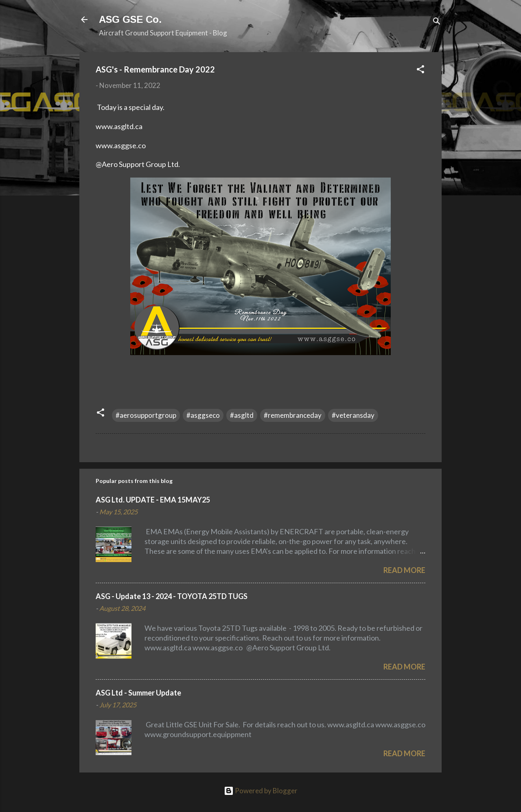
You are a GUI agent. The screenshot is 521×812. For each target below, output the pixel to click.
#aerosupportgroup (146, 415)
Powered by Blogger (261, 791)
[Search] (437, 22)
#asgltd (242, 415)
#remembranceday (293, 415)
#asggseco (203, 415)
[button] (420, 70)
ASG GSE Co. (130, 19)
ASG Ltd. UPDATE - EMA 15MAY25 (153, 500)
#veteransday (353, 415)
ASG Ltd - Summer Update (138, 693)
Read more (404, 570)
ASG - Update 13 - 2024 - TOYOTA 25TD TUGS (172, 596)
